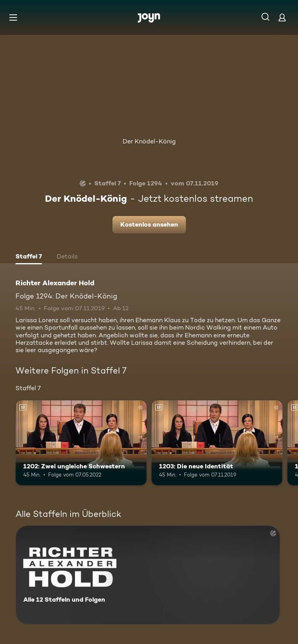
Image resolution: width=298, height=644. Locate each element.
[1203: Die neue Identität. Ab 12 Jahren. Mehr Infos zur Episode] (217, 443)
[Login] (282, 17)
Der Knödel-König (149, 141)
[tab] (29, 257)
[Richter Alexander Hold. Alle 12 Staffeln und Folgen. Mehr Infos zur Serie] (148, 575)
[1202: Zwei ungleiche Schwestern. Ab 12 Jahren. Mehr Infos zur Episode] (81, 443)
